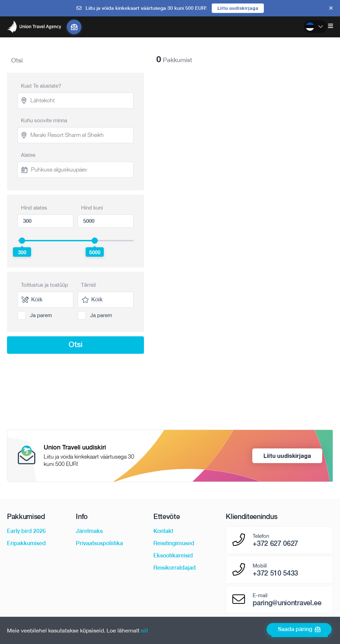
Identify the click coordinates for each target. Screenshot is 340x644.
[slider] (22, 241)
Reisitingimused (174, 543)
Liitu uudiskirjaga (238, 8)
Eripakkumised (26, 543)
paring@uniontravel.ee (287, 603)
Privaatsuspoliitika (99, 543)
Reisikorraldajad (175, 568)
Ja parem (41, 315)
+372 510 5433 (275, 573)
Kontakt (163, 531)
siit (144, 630)
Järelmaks (89, 531)
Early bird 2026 (26, 531)
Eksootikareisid (173, 555)
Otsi (75, 344)
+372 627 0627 (275, 543)
